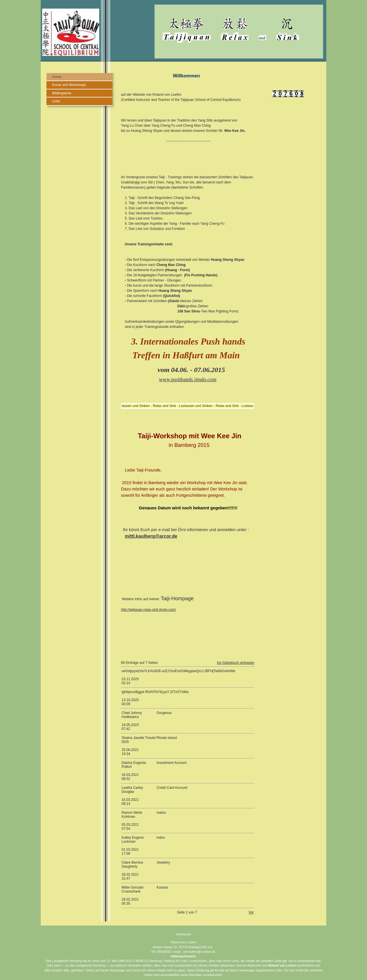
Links (56, 101)
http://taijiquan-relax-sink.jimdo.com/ (148, 610)
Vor (251, 912)
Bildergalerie (62, 93)
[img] (183, 31)
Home (57, 77)
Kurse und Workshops (69, 85)
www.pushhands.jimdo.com (188, 380)
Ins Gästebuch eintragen (236, 663)
